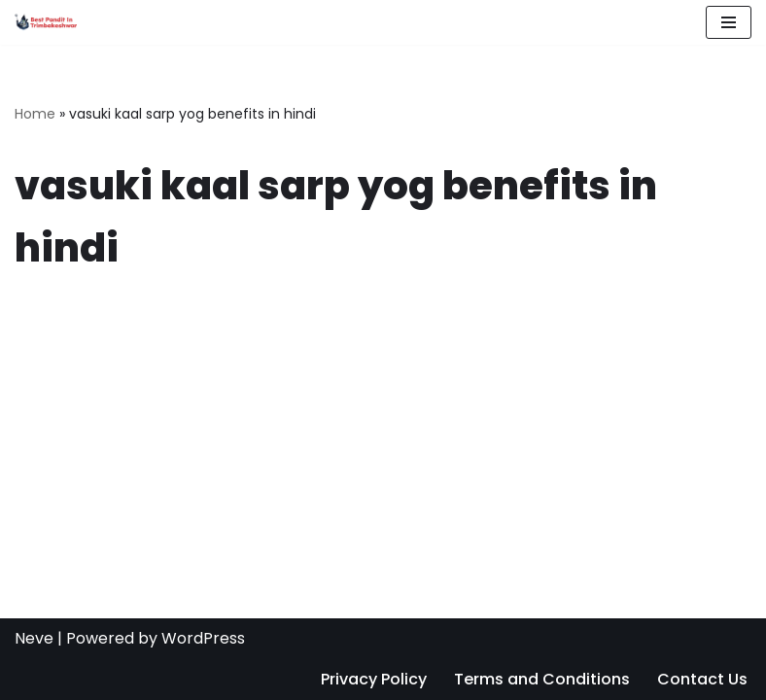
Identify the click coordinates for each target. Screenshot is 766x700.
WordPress (203, 638)
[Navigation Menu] (729, 22)
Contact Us (702, 679)
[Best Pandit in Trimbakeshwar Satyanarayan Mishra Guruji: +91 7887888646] (46, 22)
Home (35, 114)
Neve (34, 638)
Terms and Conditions (542, 679)
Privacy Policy (374, 679)
